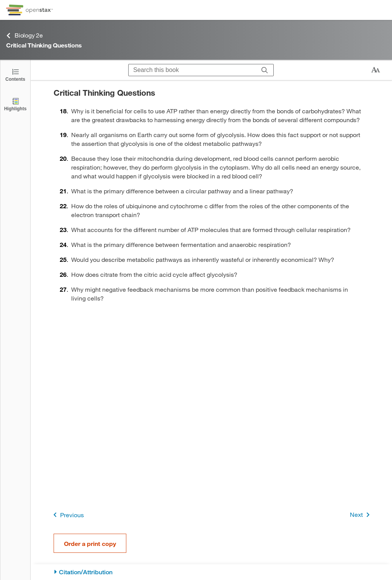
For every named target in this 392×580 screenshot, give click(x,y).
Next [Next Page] (361, 515)
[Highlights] (15, 104)
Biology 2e (24, 35)
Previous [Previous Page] (67, 515)
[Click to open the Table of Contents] (15, 74)
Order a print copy (90, 543)
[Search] (265, 70)
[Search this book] (192, 70)
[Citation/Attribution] (212, 572)
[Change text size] (376, 70)
